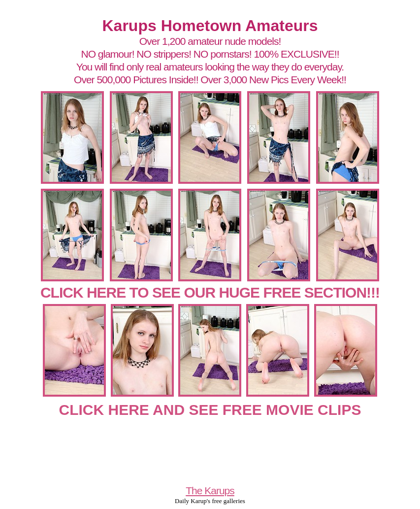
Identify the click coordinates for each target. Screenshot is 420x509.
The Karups (210, 491)
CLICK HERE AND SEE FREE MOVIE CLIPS (210, 410)
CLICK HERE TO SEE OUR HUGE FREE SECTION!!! (210, 292)
